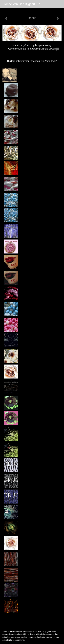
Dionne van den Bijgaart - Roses (24, 4)
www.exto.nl (32, 631)
